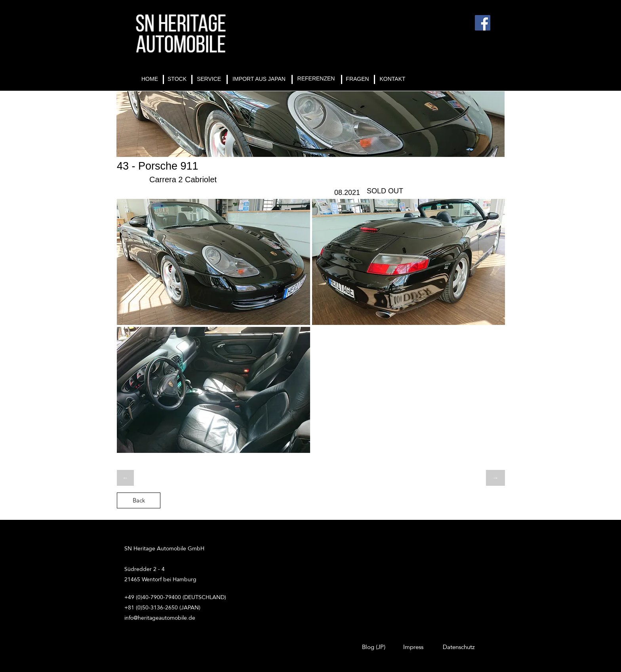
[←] (125, 478)
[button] (213, 262)
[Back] (139, 500)
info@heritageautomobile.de (160, 618)
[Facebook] (483, 23)
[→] (495, 478)
